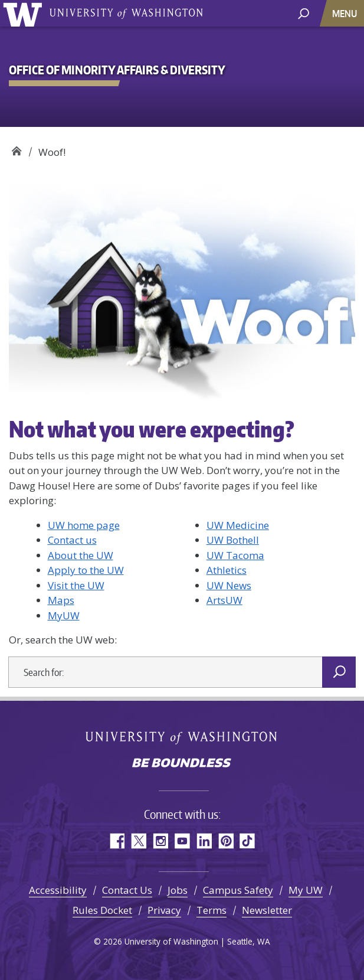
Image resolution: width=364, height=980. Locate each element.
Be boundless (182, 764)
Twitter (138, 841)
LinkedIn (204, 841)
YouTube (182, 841)
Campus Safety (238, 890)
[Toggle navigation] (346, 13)
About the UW (81, 555)
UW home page (84, 525)
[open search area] (304, 13)
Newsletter (267, 910)
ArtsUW (224, 600)
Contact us (72, 540)
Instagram (160, 841)
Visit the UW (76, 585)
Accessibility (58, 890)
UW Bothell (233, 540)
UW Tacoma (235, 555)
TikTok (247, 841)
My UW (306, 890)
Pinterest (226, 841)
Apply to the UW (86, 570)
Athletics (227, 570)
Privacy (164, 910)
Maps (61, 600)
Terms (211, 910)
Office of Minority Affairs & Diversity (16, 148)
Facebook (117, 841)
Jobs (178, 890)
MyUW (64, 615)
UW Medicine (238, 525)
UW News (229, 585)
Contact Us (127, 890)
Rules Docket (102, 910)
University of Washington (24, 13)
